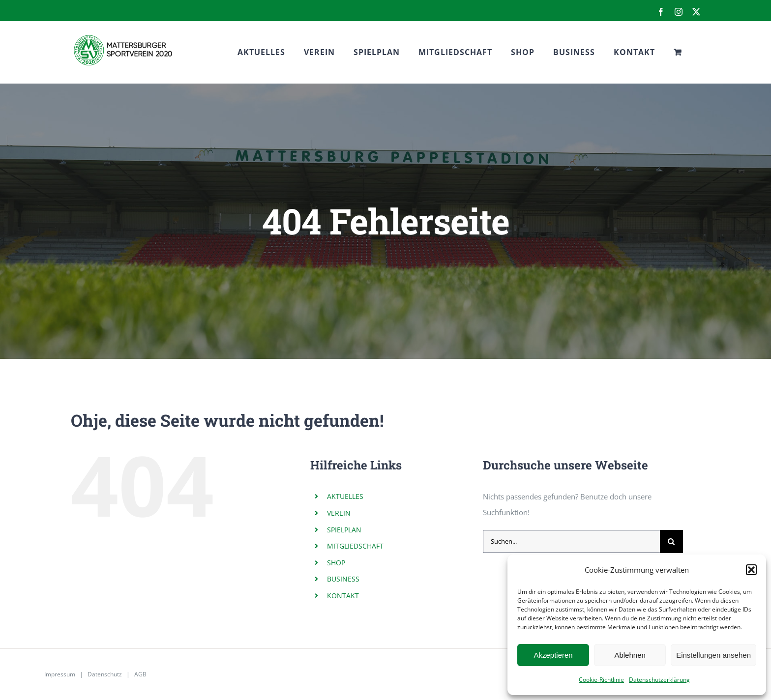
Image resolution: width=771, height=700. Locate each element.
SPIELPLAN (344, 530)
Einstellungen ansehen (713, 655)
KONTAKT (343, 596)
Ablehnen (630, 655)
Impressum (60, 674)
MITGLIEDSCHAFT (355, 546)
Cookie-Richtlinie (601, 680)
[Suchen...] (571, 541)
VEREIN (339, 513)
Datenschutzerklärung (659, 680)
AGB (140, 674)
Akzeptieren (553, 655)
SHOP (336, 563)
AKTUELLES (345, 496)
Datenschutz (105, 674)
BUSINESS (343, 579)
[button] (751, 570)
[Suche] (671, 541)
